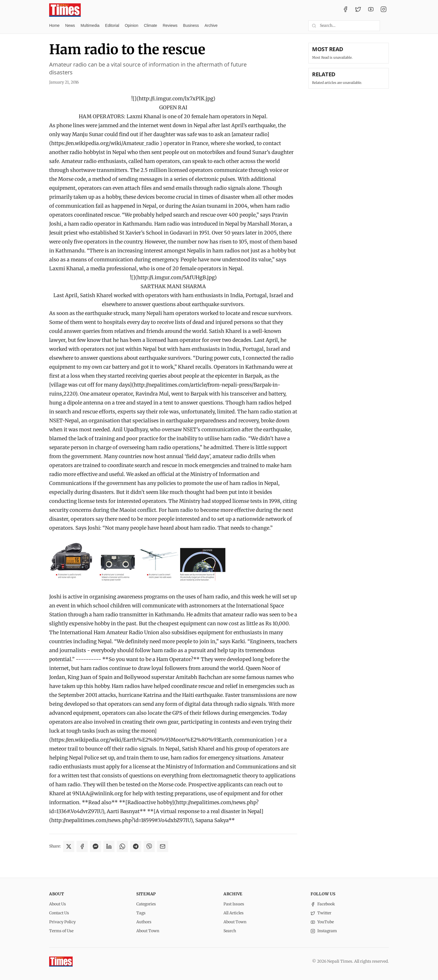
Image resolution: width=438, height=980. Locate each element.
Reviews (170, 25)
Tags (141, 913)
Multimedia (90, 25)
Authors (144, 922)
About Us (58, 904)
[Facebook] (346, 10)
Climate (150, 25)
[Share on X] (69, 846)
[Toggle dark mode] (387, 26)
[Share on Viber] (149, 846)
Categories (146, 904)
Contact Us (59, 913)
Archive (211, 25)
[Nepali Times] (61, 962)
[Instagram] (384, 10)
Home (54, 25)
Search (230, 931)
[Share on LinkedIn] (109, 846)
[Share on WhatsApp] (122, 846)
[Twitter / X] (358, 10)
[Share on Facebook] (82, 846)
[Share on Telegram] (136, 846)
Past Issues (234, 904)
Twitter (321, 913)
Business (191, 25)
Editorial (112, 25)
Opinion (132, 25)
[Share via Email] (163, 846)
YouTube (322, 922)
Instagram (324, 931)
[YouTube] (371, 10)
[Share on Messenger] (96, 846)
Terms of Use (61, 931)
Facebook (323, 904)
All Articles (234, 913)
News (70, 25)
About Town (148, 931)
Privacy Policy (62, 922)
